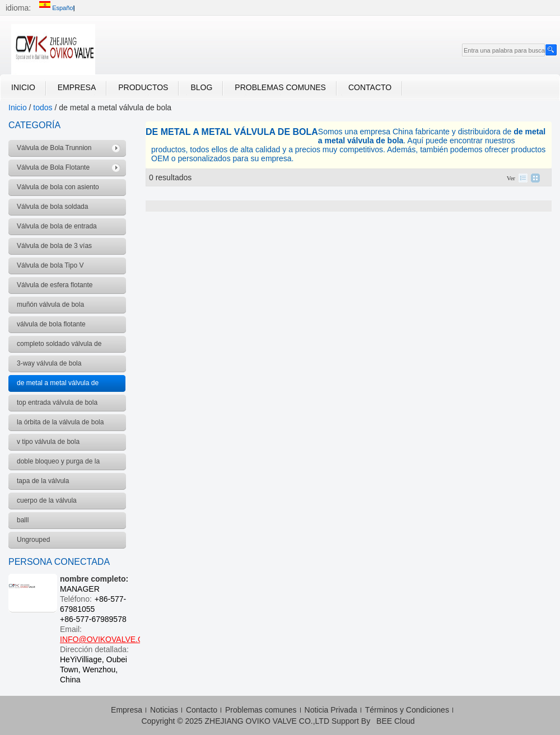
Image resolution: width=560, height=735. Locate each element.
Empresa (77, 87)
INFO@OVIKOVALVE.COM (108, 639)
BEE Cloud (395, 721)
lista (523, 178)
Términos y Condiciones (407, 710)
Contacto (370, 87)
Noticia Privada (331, 710)
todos (43, 107)
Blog (201, 87)
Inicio (23, 87)
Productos (143, 87)
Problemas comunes (280, 87)
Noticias (164, 710)
